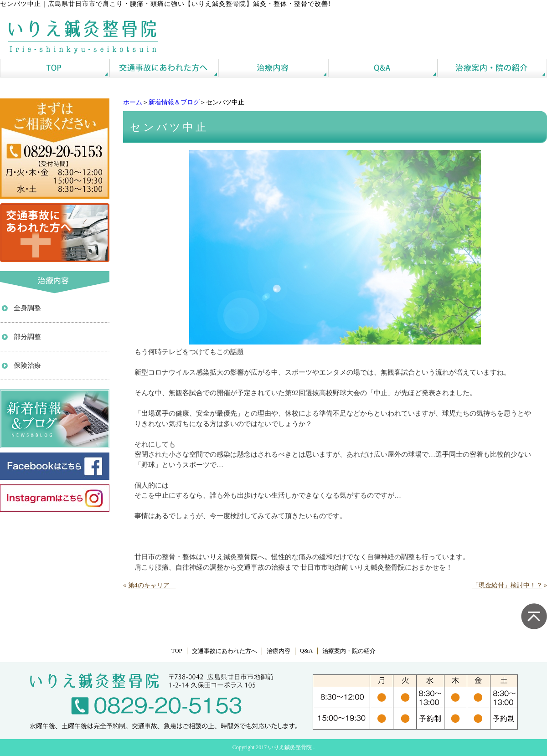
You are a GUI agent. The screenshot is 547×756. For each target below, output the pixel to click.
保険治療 (27, 365)
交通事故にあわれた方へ (224, 651)
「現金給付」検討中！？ (507, 585)
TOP (177, 651)
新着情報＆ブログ (174, 102)
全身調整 (27, 308)
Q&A (306, 651)
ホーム (133, 102)
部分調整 (27, 337)
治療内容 (279, 651)
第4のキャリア (152, 585)
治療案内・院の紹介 (349, 651)
